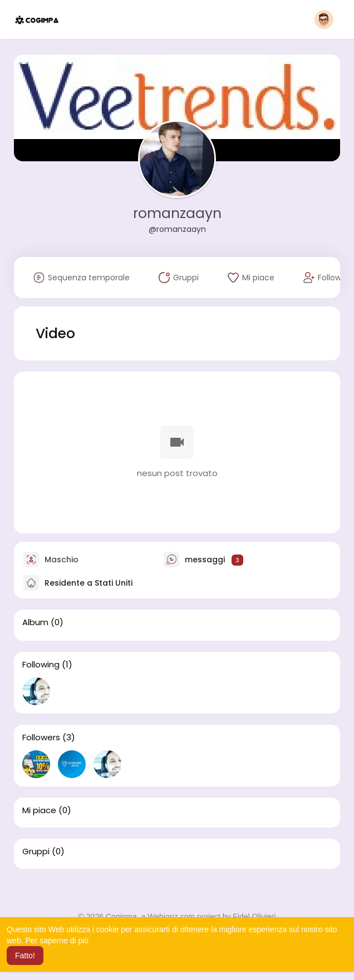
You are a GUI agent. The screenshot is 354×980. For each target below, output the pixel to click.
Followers (41, 738)
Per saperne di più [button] (57, 941)
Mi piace (39, 810)
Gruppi (36, 852)
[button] (324, 19)
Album (35, 622)
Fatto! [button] (25, 956)
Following (41, 665)
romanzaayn (177, 213)
